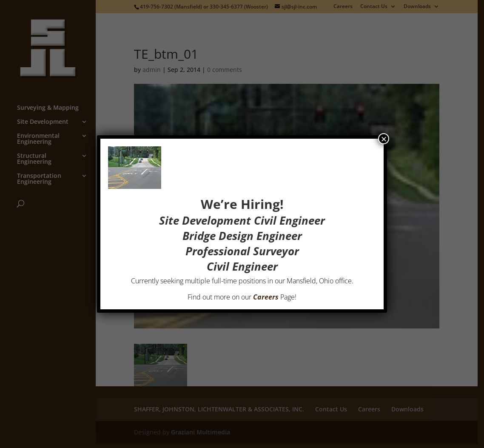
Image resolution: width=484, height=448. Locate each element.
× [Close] (384, 139)
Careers (266, 297)
